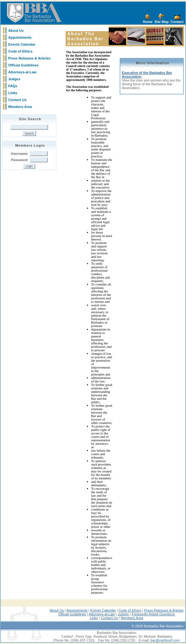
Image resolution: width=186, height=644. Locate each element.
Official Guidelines (23, 65)
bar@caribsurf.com (165, 640)
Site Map (162, 22)
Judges (14, 79)
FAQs (13, 86)
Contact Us (17, 100)
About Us (16, 31)
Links (13, 93)
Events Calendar (22, 44)
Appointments (20, 37)
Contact (177, 22)
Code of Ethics (20, 51)
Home (148, 22)
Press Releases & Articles (29, 58)
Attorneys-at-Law (22, 72)
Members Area (20, 107)
